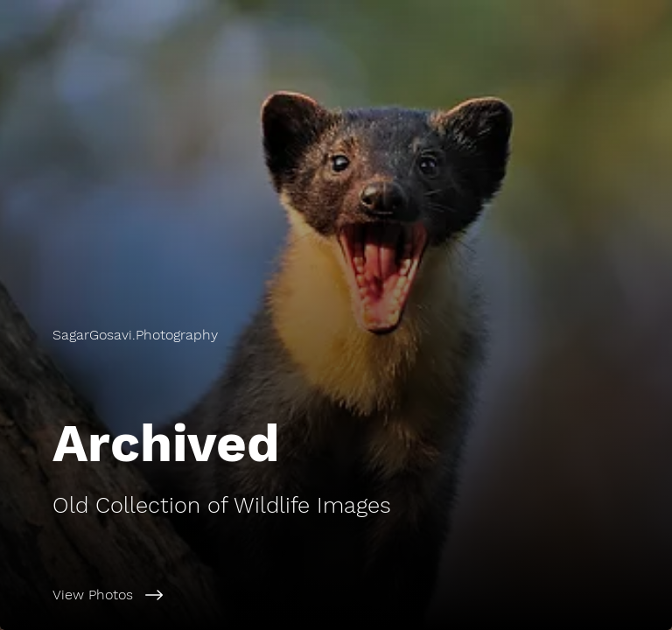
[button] (135, 335)
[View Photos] (362, 595)
